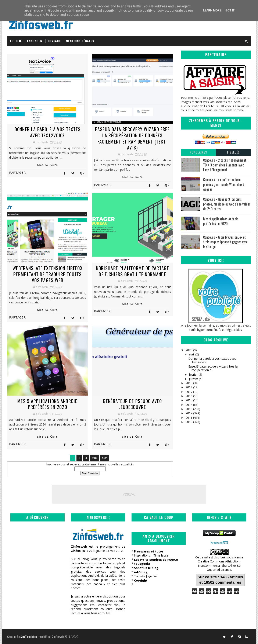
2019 (189, 383)
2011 (189, 418)
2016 (189, 396)
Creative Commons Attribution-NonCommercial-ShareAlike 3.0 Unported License (219, 565)
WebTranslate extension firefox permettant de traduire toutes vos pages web (48, 274)
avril (192, 354)
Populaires (198, 152)
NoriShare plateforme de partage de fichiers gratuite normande (132, 271)
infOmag (141, 572)
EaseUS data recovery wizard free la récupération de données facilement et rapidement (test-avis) (132, 138)
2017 (189, 392)
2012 (189, 413)
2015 (189, 400)
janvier (193, 379)
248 (94, 458)
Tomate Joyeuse (145, 576)
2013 (189, 409)
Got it (230, 10)
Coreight (141, 580)
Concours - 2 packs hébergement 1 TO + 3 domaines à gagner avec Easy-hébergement (226, 165)
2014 (189, 405)
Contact (54, 41)
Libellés (233, 152)
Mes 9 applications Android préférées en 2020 (48, 404)
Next (104, 458)
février (193, 374)
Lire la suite (48, 165)
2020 (189, 350)
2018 (189, 387)
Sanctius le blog (146, 568)
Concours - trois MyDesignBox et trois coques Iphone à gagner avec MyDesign (225, 242)
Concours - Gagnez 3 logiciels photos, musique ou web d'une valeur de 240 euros (227, 204)
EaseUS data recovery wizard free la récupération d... (213, 368)
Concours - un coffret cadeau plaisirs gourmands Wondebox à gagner (224, 184)
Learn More (212, 10)
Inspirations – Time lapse (151, 555)
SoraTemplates (29, 636)
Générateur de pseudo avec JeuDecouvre (132, 404)
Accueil (16, 41)
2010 (189, 422)
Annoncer (35, 41)
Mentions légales (80, 41)
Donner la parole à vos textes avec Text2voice (48, 132)
